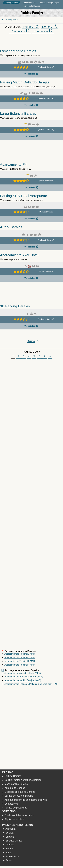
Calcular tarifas (29, 3)
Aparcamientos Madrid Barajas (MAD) (23, 680)
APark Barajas (11, 227)
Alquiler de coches (14, 819)
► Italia (7, 853)
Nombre (30, 26)
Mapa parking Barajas (49, 3)
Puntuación (20, 31)
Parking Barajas (12, 3)
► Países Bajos (11, 857)
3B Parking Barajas (15, 306)
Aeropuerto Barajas (32, 6)
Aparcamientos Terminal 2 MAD (20, 657)
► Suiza (7, 860)
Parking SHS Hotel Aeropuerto (24, 196)
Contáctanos (11, 804)
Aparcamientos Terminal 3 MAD (20, 661)
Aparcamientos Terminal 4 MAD (20, 665)
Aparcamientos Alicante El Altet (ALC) (23, 673)
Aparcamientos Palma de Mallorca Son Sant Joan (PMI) (31, 684)
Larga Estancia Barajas (18, 113)
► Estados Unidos (12, 841)
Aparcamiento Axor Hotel (19, 255)
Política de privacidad (16, 808)
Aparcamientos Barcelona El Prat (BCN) (24, 677)
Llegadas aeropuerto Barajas (20, 792)
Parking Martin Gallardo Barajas (25, 82)
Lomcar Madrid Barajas (18, 51)
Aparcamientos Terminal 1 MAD (20, 654)
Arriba (31, 341)
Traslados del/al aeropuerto (19, 815)
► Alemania (9, 829)
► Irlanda (8, 849)
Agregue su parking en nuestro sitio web (26, 800)
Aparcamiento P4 (13, 164)
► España (8, 837)
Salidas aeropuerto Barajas (19, 796)
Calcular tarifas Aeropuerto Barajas (23, 780)
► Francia (8, 845)
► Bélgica (8, 833)
